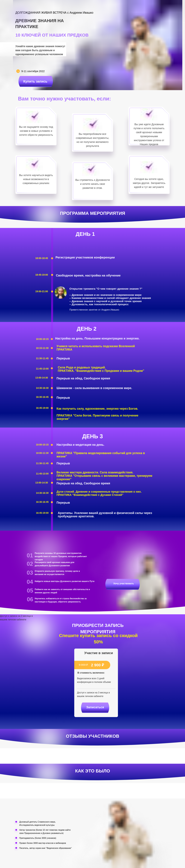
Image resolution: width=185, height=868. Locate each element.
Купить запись (35, 81)
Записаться (95, 707)
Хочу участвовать (124, 584)
